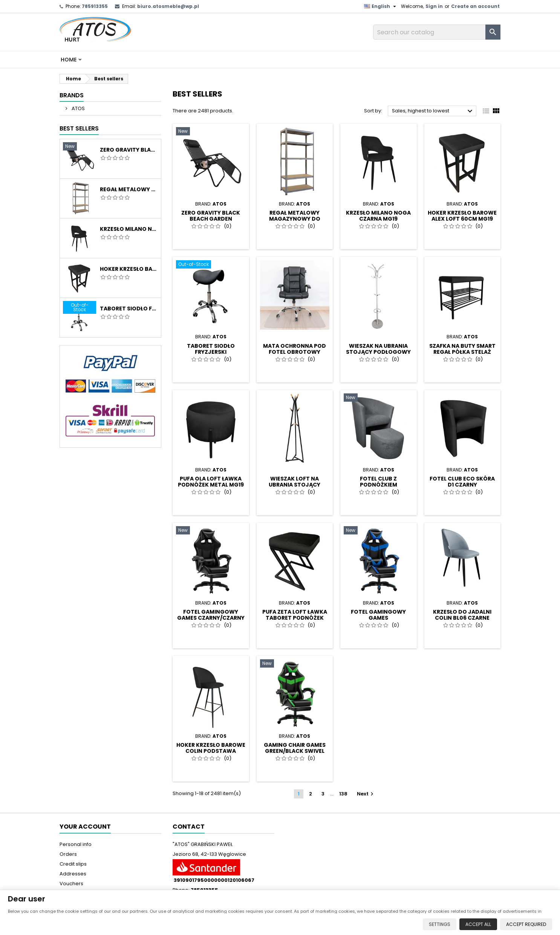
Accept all (477, 924)
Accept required (525, 924)
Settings (438, 924)
